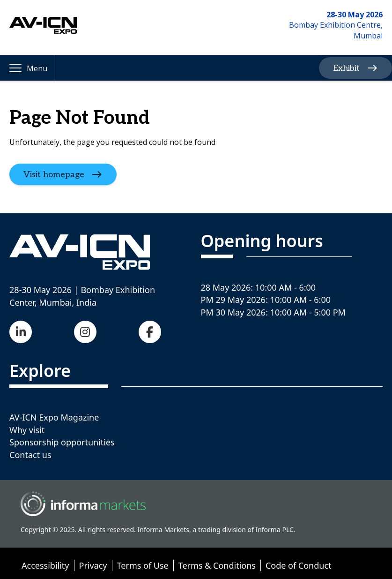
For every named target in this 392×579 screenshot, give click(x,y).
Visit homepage (54, 175)
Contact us (30, 455)
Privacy (93, 565)
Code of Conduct (299, 565)
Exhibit (346, 68)
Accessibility (45, 565)
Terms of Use (143, 565)
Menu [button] (37, 68)
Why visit (27, 430)
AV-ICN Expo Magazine (54, 417)
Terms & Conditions (217, 565)
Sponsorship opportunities (62, 442)
